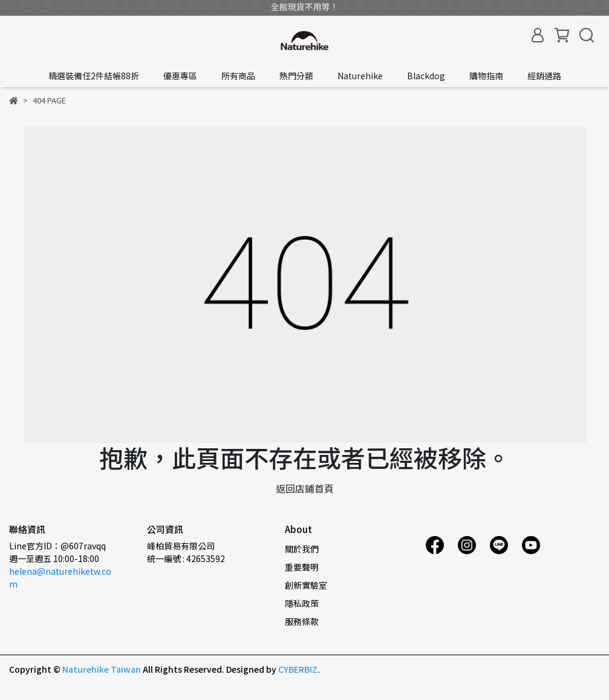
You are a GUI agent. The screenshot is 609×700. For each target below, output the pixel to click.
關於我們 (302, 549)
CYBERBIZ (298, 669)
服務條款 (302, 621)
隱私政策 (302, 603)
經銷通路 (544, 76)
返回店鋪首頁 (305, 488)
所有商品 (238, 76)
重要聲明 (302, 567)
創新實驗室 (306, 585)
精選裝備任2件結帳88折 (94, 76)
